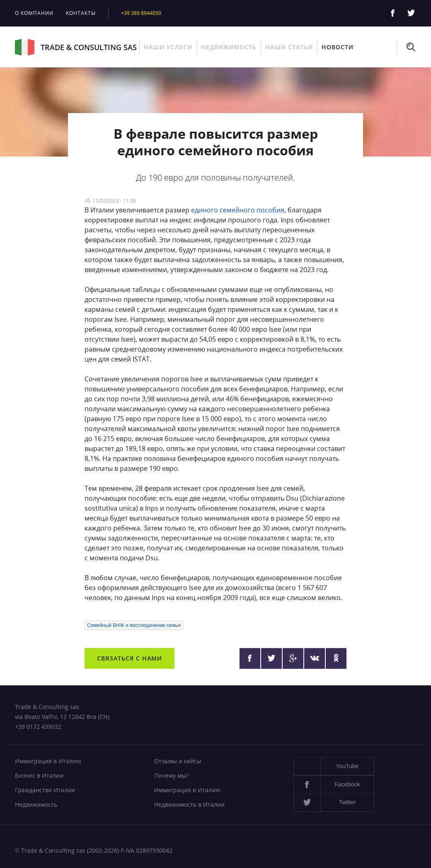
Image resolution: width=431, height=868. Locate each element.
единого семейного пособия (238, 210)
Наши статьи (289, 47)
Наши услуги (168, 47)
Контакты (81, 13)
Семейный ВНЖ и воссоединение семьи (134, 625)
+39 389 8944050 (141, 13)
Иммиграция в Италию (48, 761)
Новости (338, 47)
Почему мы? (171, 775)
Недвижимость (229, 47)
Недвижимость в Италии (189, 804)
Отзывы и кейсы (178, 761)
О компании (34, 13)
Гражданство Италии (45, 790)
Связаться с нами (130, 658)
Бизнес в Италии (39, 775)
